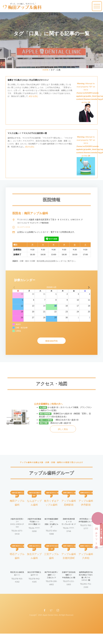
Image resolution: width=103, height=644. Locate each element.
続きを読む (34, 96)
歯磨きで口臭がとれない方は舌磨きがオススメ (28, 80)
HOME (45, 70)
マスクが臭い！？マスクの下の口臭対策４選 (27, 133)
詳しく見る (63, 429)
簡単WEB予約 (51, 341)
